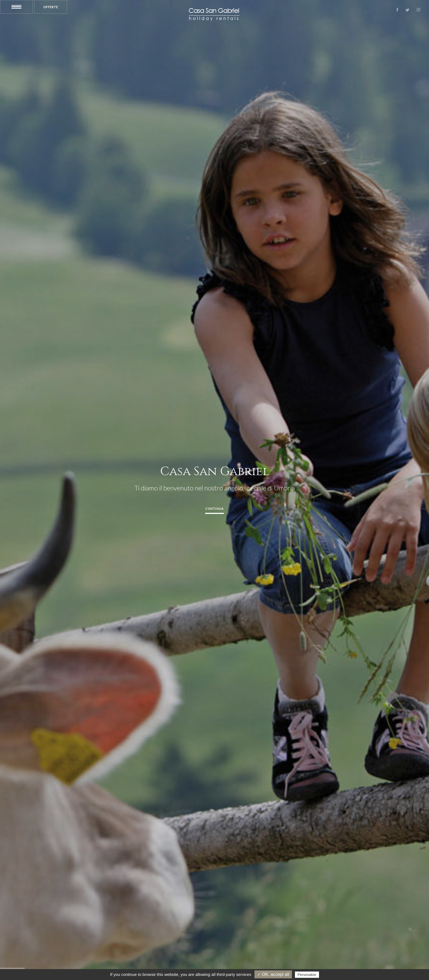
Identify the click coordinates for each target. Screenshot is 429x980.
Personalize (307, 975)
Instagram (418, 10)
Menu (16, 7)
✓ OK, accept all (273, 974)
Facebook (397, 10)
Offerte (51, 7)
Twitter (407, 10)
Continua (215, 509)
